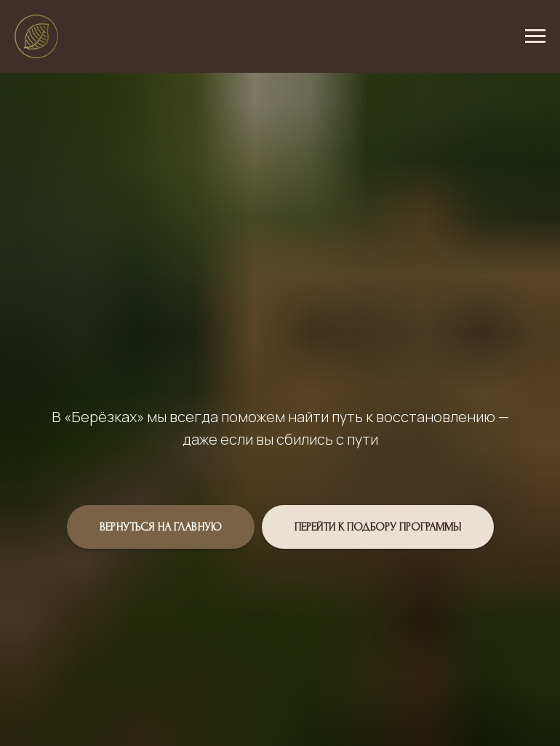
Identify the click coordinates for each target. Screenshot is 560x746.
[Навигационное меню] (535, 36)
